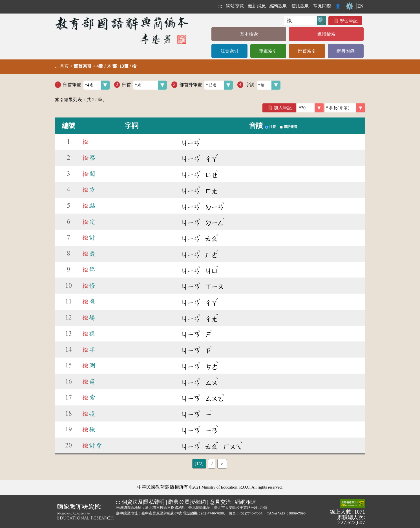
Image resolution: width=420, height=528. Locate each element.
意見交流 (220, 502)
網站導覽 (235, 6)
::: (220, 6)
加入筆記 (283, 108)
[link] (345, 108)
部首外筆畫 (206, 85)
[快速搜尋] (301, 21)
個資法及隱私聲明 (143, 502)
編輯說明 (278, 6)
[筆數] (310, 108)
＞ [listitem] (222, 464)
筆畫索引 (268, 51)
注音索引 (229, 51)
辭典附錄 (346, 51)
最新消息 (257, 6)
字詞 (263, 85)
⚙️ (350, 6)
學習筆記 (349, 21)
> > (96, 66)
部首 (144, 85)
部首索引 (307, 51)
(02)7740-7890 (213, 513)
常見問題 (322, 6)
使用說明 (300, 6)
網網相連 (246, 502)
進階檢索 (326, 34)
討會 (92, 445)
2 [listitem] (212, 464)
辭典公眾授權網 (187, 502)
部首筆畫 (86, 85)
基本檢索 (249, 34)
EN (360, 6)
